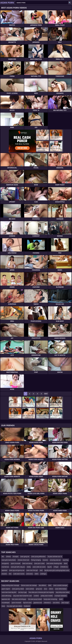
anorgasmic (5, 563)
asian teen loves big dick (9, 592)
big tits (50, 567)
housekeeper (6, 603)
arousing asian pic (55, 560)
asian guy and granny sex (17, 570)
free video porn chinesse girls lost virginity (41, 592)
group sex (39, 589)
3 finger (56, 567)
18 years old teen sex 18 (55, 557)
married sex (5, 567)
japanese (4, 570)
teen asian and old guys (19, 599)
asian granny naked (18, 589)
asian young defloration (38, 557)
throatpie (16, 557)
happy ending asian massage (10, 585)
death (61, 599)
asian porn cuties (39, 563)
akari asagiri (65, 603)
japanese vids (6, 599)
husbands (27, 606)
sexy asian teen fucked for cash (22, 596)
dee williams (42, 585)
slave (3, 606)
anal (41, 570)
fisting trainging (36, 560)
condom (36, 596)
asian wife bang (6, 596)
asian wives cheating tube (54, 563)
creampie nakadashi (61, 596)
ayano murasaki (16, 563)
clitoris (51, 589)
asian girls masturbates (9, 560)
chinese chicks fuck (23, 560)
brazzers (4, 574)
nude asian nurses (19, 574)
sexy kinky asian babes (63, 592)
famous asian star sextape (29, 585)
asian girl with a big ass (18, 567)
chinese (8, 557)
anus (46, 589)
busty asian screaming (50, 599)
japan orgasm (6, 589)
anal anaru (30, 574)
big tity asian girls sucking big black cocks (57, 570)
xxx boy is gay (22, 592)
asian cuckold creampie (60, 585)
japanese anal (38, 603)
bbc (3, 557)
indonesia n (47, 603)
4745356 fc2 (64, 567)
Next (46, 394)
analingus (43, 574)
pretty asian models (47, 596)
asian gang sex (25, 557)
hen (10, 574)
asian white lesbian (61, 589)
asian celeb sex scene (39, 567)
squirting (66, 560)
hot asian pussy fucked (35, 599)
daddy (29, 567)
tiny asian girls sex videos (14, 606)
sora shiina (56, 603)
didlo (50, 585)
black (66, 563)
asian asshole (30, 589)
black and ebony (27, 563)
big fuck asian (27, 603)
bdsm (37, 574)
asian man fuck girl (32, 570)
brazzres (45, 560)
